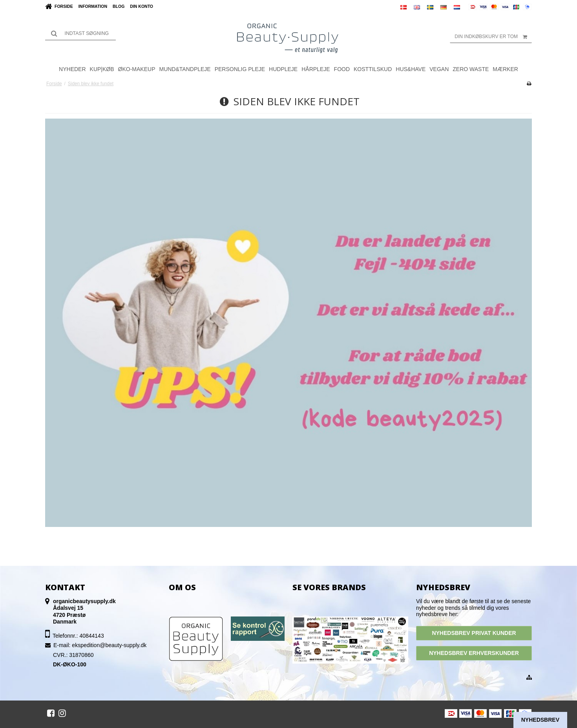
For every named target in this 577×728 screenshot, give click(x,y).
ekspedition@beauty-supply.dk (109, 645)
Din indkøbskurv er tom (493, 37)
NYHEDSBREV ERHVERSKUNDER (474, 653)
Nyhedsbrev (540, 720)
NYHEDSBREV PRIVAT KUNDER (474, 633)
